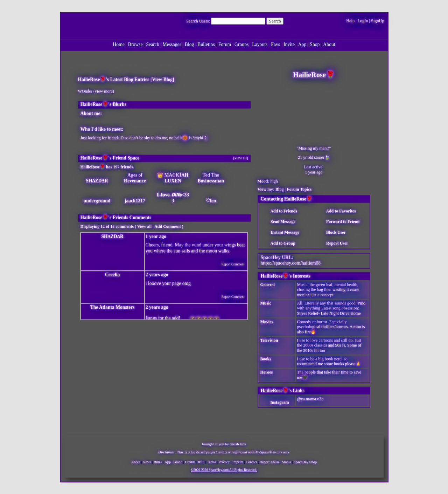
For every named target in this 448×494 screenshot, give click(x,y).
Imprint (238, 463)
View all (144, 228)
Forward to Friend (338, 224)
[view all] (241, 160)
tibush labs (238, 445)
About (329, 46)
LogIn (363, 22)
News (147, 463)
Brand (178, 463)
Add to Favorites (336, 213)
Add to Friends (279, 213)
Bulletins (206, 46)
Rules (158, 463)
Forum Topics (299, 191)
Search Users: (198, 22)
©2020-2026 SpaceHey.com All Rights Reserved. (224, 471)
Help (350, 22)
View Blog (162, 81)
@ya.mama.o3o (310, 401)
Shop (315, 46)
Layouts (260, 46)
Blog (190, 46)
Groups (241, 46)
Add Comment (168, 228)
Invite (289, 46)
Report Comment (229, 266)
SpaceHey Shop (305, 463)
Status (286, 463)
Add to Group (278, 245)
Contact (251, 463)
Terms (211, 463)
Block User (331, 234)
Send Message (278, 224)
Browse (135, 46)
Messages (172, 46)
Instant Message (280, 234)
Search (275, 22)
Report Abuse (270, 463)
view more (104, 93)
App (302, 46)
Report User (332, 245)
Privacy (224, 463)
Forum (225, 46)
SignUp (377, 22)
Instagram (275, 404)
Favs (275, 46)
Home (119, 46)
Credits (190, 463)
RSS (201, 463)
